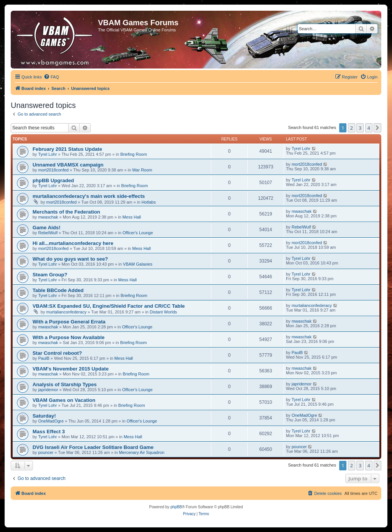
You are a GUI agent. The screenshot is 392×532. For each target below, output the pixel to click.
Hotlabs (149, 202)
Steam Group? (50, 275)
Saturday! (44, 416)
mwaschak (48, 217)
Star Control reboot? (57, 353)
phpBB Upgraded (53, 180)
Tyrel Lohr (48, 154)
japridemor (48, 390)
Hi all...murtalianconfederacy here (73, 243)
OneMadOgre (51, 421)
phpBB (176, 507)
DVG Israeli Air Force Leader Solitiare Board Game (93, 447)
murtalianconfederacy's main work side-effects (89, 196)
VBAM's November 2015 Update (71, 369)
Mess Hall (132, 217)
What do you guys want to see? (70, 259)
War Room (142, 170)
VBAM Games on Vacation (64, 400)
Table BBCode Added (58, 290)
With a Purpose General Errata (69, 322)
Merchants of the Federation (66, 212)
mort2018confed (54, 170)
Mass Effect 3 (49, 432)
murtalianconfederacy (66, 312)
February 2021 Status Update (67, 149)
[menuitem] (51, 77)
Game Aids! (47, 228)
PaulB (44, 358)
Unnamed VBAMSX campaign (68, 165)
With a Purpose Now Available (69, 337)
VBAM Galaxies (138, 264)
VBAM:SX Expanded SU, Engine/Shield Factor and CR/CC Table (109, 306)
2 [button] (352, 128)
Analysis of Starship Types (65, 384)
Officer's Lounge (138, 233)
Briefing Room (134, 154)
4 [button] (369, 128)
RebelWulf (48, 233)
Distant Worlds (163, 312)
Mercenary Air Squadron (142, 452)
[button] (377, 128)
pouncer (46, 452)
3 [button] (360, 128)
